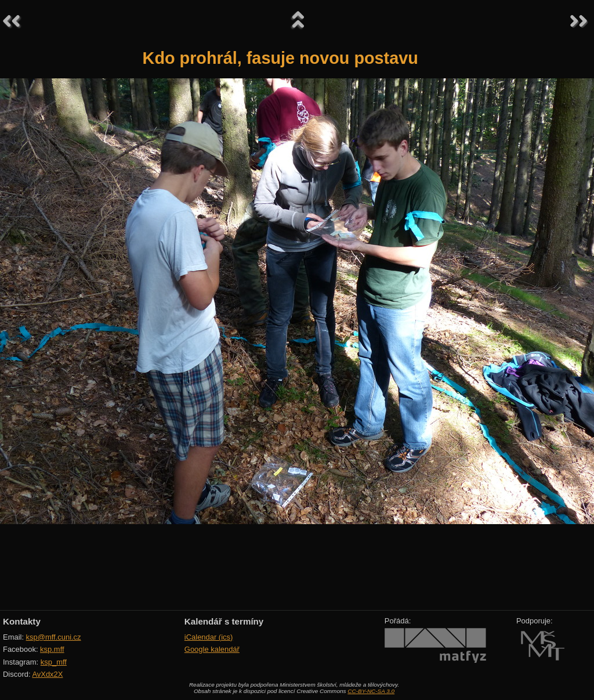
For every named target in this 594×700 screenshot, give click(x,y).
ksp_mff (54, 662)
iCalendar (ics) (209, 637)
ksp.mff (52, 649)
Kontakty (22, 621)
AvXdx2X (47, 674)
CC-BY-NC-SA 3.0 (371, 691)
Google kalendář (212, 649)
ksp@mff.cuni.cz (54, 637)
